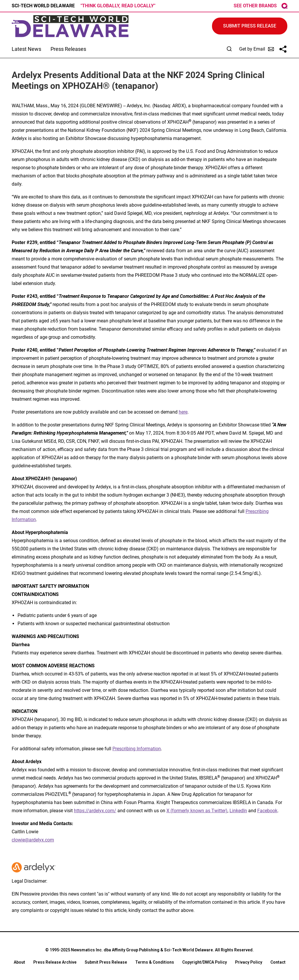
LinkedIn (238, 811)
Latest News (26, 49)
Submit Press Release (106, 962)
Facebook (267, 811)
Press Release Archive (55, 962)
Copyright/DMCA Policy (205, 962)
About (19, 962)
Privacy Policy (249, 962)
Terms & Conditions (155, 962)
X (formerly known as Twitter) (197, 811)
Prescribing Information (137, 749)
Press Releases (68, 49)
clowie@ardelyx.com (33, 840)
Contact (278, 962)
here (183, 412)
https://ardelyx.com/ (95, 811)
